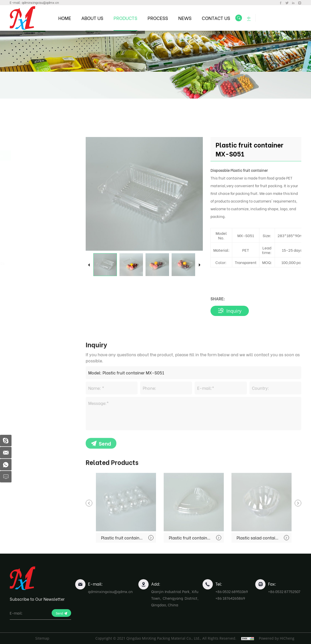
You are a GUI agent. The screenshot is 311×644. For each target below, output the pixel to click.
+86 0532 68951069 (232, 591)
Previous (89, 265)
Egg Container (34, 189)
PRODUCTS (125, 18)
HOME (65, 18)
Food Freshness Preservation (36, 172)
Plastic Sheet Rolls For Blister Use (43, 246)
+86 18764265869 (230, 598)
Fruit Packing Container (44, 155)
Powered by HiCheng (277, 638)
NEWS (185, 18)
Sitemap (42, 638)
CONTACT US (216, 18)
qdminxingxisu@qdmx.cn (40, 2)
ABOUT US (92, 18)
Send (105, 490)
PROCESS (158, 18)
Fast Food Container (41, 142)
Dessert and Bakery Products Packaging (40, 205)
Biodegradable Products (45, 263)
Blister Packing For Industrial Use (39, 226)
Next (200, 265)
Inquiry (234, 311)
